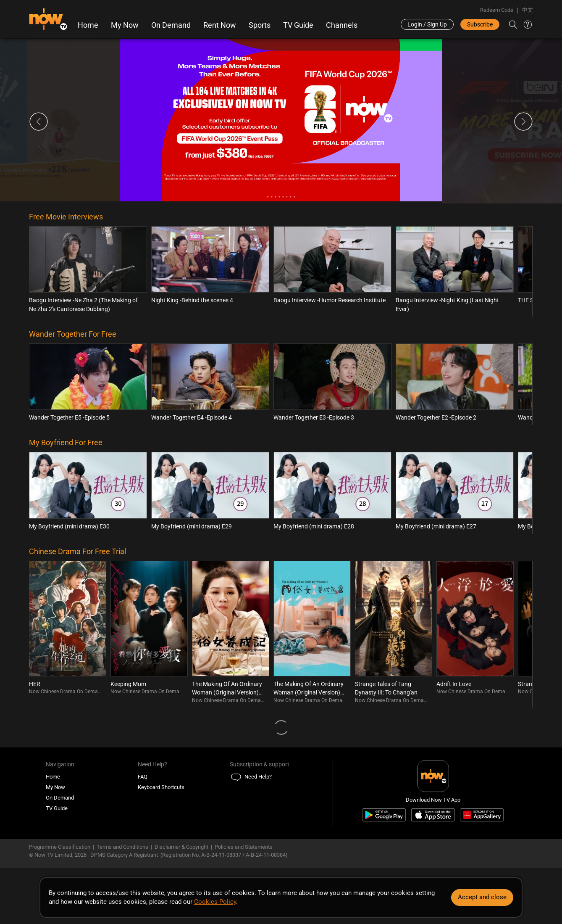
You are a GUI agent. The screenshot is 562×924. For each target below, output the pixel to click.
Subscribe (480, 24)
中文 (528, 10)
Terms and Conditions (122, 847)
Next (523, 121)
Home (88, 25)
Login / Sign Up (427, 24)
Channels (342, 25)
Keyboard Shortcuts (161, 787)
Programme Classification (60, 847)
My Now (125, 25)
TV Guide (298, 25)
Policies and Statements (244, 847)
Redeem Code (497, 10)
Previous (39, 121)
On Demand (171, 25)
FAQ (143, 777)
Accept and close (482, 897)
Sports (260, 25)
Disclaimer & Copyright (181, 847)
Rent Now (220, 25)
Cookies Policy (215, 902)
